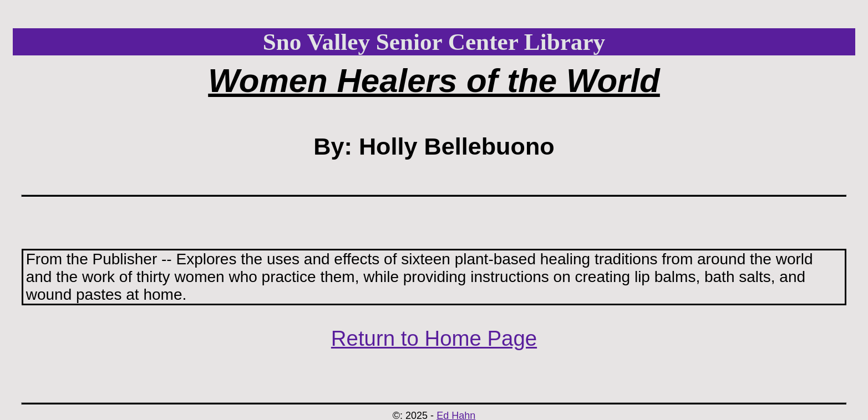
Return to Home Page (434, 338)
